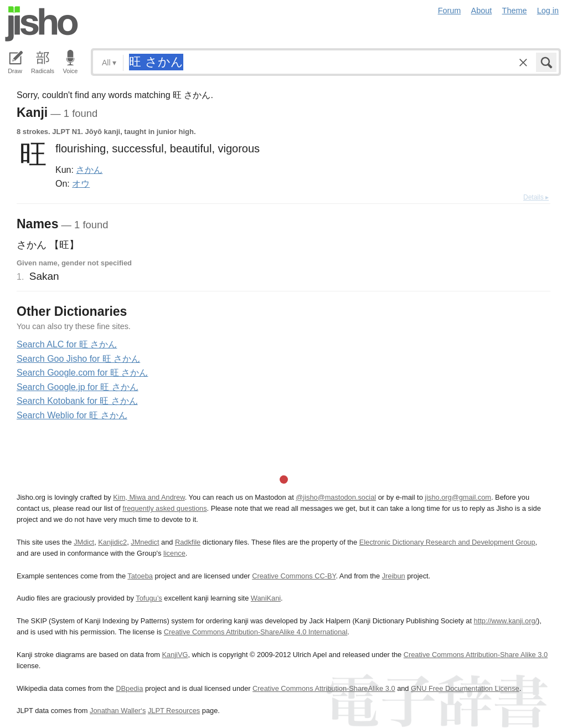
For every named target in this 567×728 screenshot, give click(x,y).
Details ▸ (536, 197)
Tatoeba (140, 576)
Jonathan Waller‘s (118, 711)
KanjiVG (175, 655)
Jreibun (394, 576)
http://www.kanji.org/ (506, 621)
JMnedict (145, 542)
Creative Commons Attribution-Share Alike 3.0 (476, 655)
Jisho (42, 24)
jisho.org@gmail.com (458, 497)
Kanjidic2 (112, 542)
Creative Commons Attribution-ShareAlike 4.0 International (256, 632)
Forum (450, 11)
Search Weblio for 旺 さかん (72, 415)
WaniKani (266, 598)
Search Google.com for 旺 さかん (82, 373)
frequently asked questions (164, 508)
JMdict (84, 542)
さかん (89, 170)
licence (174, 553)
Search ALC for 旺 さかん (67, 344)
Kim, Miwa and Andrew (149, 497)
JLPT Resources (174, 711)
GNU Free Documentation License (465, 688)
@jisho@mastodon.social (336, 497)
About (482, 11)
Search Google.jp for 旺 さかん (78, 387)
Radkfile (188, 542)
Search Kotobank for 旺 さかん (77, 401)
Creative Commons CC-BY (294, 576)
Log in (548, 11)
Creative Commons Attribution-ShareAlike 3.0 (324, 688)
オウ (81, 183)
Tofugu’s (149, 598)
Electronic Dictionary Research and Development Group (447, 542)
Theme (515, 11)
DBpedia (129, 688)
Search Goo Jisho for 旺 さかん (78, 359)
